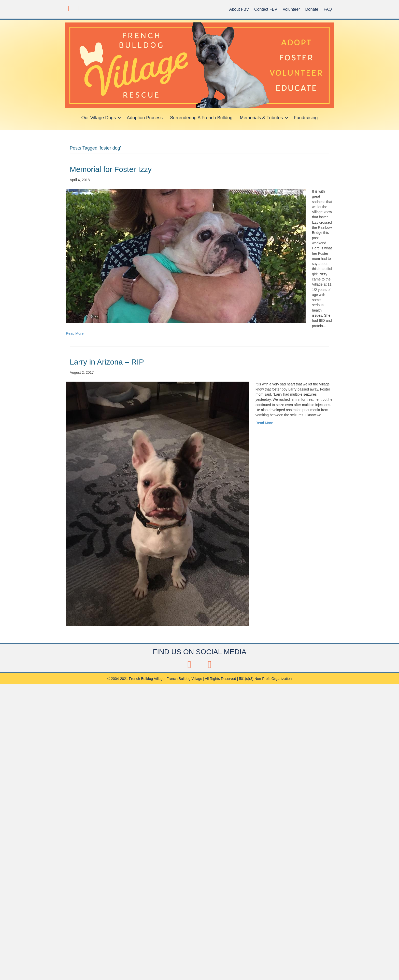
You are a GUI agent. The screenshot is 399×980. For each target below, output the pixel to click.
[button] (68, 8)
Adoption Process (145, 118)
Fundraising (306, 118)
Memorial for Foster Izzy (111, 169)
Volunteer (291, 9)
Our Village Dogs (98, 118)
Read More (75, 333)
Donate (312, 9)
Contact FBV (266, 9)
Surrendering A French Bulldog (201, 118)
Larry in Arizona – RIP (107, 362)
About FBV (239, 9)
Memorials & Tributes (261, 118)
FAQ (328, 9)
